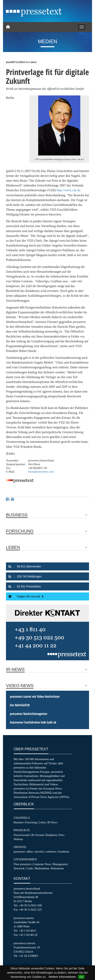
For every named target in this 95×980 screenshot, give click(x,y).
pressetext (19, 852)
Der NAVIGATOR (20, 705)
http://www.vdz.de (69, 190)
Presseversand (22, 835)
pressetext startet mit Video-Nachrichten (35, 696)
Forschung (31, 822)
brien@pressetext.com (41, 472)
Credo (30, 868)
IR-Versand (38, 835)
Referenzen (57, 868)
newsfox (40, 852)
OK (81, 977)
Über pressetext (22, 864)
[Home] (8, 27)
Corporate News (42, 864)
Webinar (18, 839)
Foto (61, 835)
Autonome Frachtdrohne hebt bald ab (33, 722)
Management (60, 864)
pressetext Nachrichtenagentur (29, 714)
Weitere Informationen (62, 977)
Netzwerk (19, 868)
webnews (51, 852)
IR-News (52, 822)
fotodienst (64, 852)
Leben (42, 822)
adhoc (30, 852)
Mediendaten (42, 868)
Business (19, 822)
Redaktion (51, 835)
